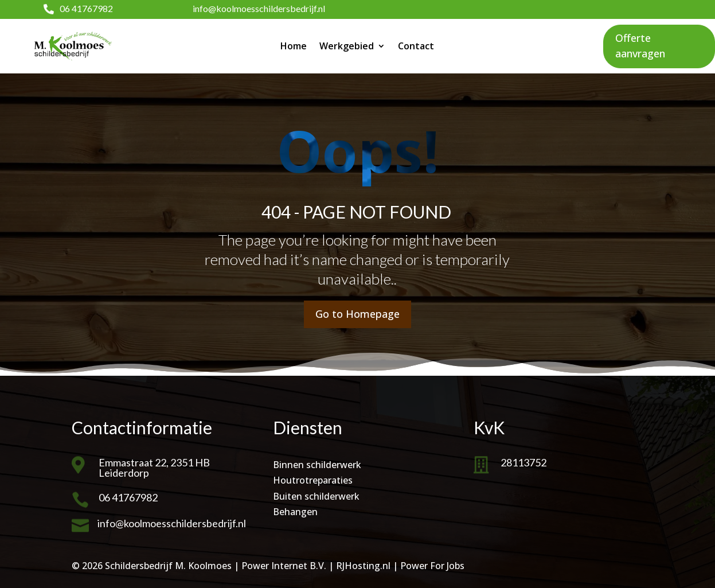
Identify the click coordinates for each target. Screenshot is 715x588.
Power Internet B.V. (284, 566)
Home (294, 46)
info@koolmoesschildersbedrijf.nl (259, 8)
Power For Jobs (432, 566)
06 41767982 (86, 8)
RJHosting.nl (363, 566)
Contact (416, 46)
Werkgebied (347, 46)
